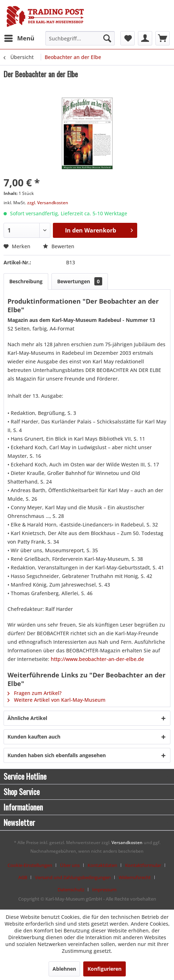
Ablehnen (64, 969)
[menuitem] (19, 38)
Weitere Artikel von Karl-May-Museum (56, 700)
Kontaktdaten (102, 865)
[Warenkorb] (163, 38)
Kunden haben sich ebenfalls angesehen (57, 755)
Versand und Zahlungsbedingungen (73, 877)
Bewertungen (80, 281)
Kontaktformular (143, 865)
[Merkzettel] (128, 38)
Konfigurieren (105, 969)
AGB (23, 877)
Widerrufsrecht (135, 877)
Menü (19, 37)
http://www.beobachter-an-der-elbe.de (97, 659)
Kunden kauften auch (34, 737)
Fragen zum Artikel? (34, 693)
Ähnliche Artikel (27, 718)
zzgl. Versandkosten (48, 203)
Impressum (104, 890)
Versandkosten (127, 842)
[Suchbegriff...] (80, 38)
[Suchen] (107, 38)
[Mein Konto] (145, 38)
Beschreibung (26, 281)
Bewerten (59, 246)
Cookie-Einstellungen (30, 865)
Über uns (70, 865)
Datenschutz (71, 890)
